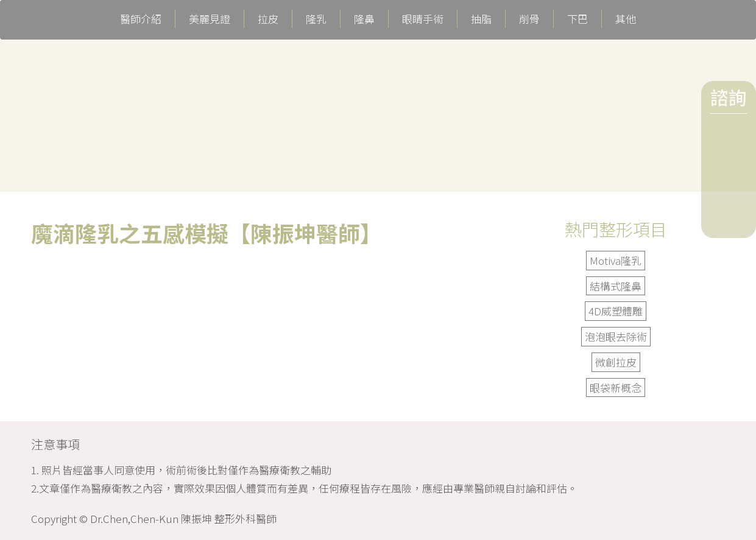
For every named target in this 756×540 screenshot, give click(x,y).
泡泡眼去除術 (616, 336)
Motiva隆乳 (616, 260)
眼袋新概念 (616, 387)
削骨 (529, 19)
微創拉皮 (616, 362)
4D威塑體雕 (616, 311)
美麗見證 (210, 19)
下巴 (578, 19)
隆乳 (316, 19)
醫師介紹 (141, 19)
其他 (626, 19)
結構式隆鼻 (616, 286)
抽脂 (481, 19)
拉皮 (268, 19)
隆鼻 (364, 19)
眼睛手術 (423, 19)
